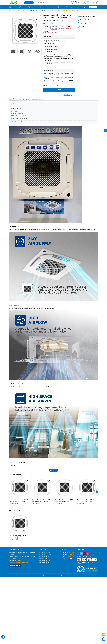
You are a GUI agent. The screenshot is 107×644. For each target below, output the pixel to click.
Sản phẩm (33, 7)
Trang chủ (13, 7)
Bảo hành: (68, 554)
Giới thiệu (22, 7)
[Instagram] (88, 553)
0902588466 (77, 3)
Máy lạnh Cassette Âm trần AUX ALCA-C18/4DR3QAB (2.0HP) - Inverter (19, 501)
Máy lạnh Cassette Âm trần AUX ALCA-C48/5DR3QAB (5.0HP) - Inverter (86, 501)
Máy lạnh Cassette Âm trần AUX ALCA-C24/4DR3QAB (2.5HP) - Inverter (19, 536)
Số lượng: (45, 85)
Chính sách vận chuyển (46, 554)
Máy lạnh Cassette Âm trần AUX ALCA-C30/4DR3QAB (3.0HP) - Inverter (42, 501)
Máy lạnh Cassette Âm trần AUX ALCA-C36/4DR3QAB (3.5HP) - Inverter (64, 501)
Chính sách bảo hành (45, 562)
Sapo (67, 575)
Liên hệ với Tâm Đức (68, 558)
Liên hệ (69, 7)
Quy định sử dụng (44, 558)
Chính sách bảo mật (45, 552)
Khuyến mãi (93, 7)
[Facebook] (78, 553)
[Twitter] (81, 553)
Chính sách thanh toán (46, 560)
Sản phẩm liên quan (15, 475)
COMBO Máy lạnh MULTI (47, 7)
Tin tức (60, 7)
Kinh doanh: (69, 552)
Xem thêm (53, 470)
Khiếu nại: (68, 556)
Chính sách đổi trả (45, 556)
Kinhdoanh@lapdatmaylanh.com (20, 563)
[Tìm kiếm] (36, 3)
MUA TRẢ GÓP (67, 95)
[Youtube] (84, 553)
